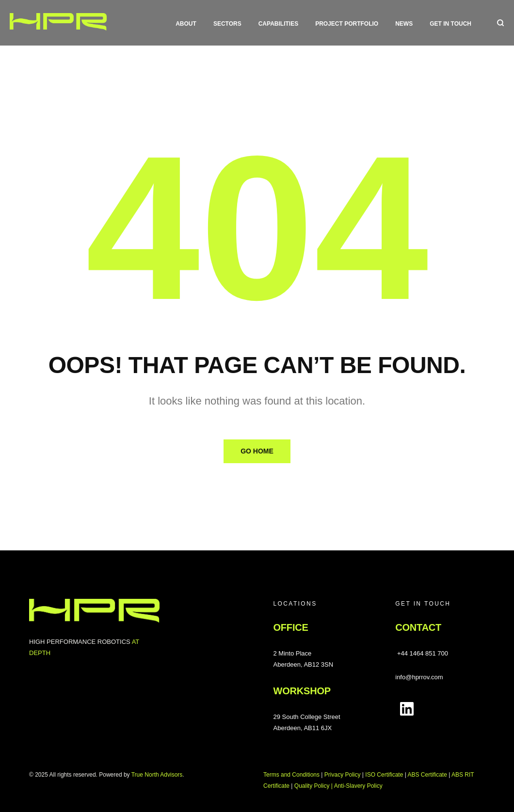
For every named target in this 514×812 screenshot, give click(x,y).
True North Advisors (157, 775)
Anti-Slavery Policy (358, 786)
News (404, 24)
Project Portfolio (347, 24)
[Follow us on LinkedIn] (407, 709)
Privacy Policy (343, 775)
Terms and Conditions (291, 775)
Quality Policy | (314, 786)
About (186, 24)
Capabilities (278, 24)
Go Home (257, 451)
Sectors (227, 24)
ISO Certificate (384, 775)
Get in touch (450, 24)
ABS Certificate (427, 775)
